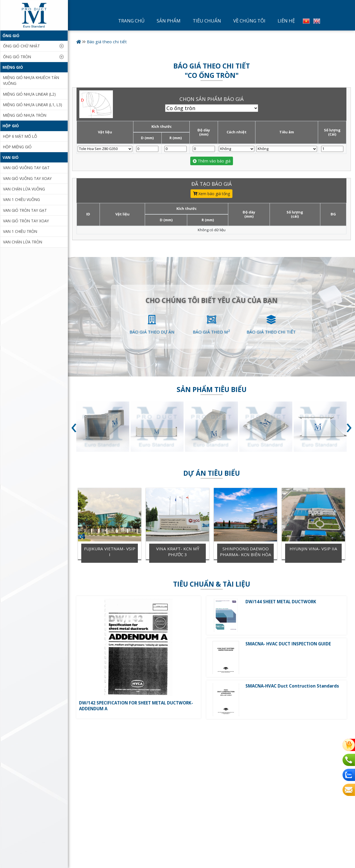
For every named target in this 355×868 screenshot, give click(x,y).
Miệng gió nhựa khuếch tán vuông (31, 80)
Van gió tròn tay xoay (26, 221)
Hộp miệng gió (17, 147)
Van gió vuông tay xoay (27, 178)
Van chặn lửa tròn (23, 242)
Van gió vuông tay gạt (26, 168)
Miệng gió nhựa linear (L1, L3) (33, 105)
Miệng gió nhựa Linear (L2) (29, 94)
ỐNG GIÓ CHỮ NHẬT (21, 46)
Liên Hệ (286, 21)
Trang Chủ (131, 21)
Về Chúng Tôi (249, 21)
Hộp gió (11, 126)
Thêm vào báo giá (212, 161)
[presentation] (74, 429)
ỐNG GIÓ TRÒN (17, 57)
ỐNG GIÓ (11, 36)
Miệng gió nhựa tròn (25, 115)
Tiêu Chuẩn (207, 21)
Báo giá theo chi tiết (107, 42)
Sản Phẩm (169, 21)
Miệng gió (13, 67)
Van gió (11, 157)
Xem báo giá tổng (212, 194)
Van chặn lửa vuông (24, 189)
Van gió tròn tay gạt (25, 210)
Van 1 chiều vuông (21, 199)
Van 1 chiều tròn (20, 231)
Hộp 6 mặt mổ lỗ (20, 136)
